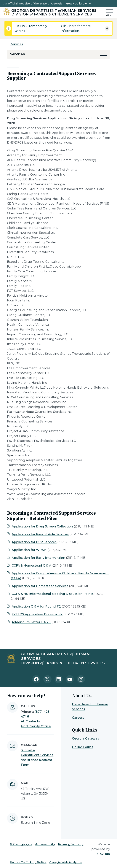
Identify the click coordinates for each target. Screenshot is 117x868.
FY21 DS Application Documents (37, 614)
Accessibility (45, 844)
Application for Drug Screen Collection (42, 526)
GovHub (104, 854)
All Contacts (31, 721)
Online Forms (83, 747)
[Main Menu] (108, 12)
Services (17, 44)
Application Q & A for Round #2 (36, 607)
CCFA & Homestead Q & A (32, 566)
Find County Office (36, 726)
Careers (78, 718)
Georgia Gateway (86, 739)
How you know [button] (76, 4)
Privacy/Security (71, 844)
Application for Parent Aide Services (40, 534)
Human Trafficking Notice (28, 862)
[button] (104, 54)
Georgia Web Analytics (65, 862)
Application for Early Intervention (39, 558)
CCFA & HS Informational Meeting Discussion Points (53, 594)
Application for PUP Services (34, 542)
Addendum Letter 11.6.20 (31, 622)
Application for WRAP (29, 550)
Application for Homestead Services (40, 586)
